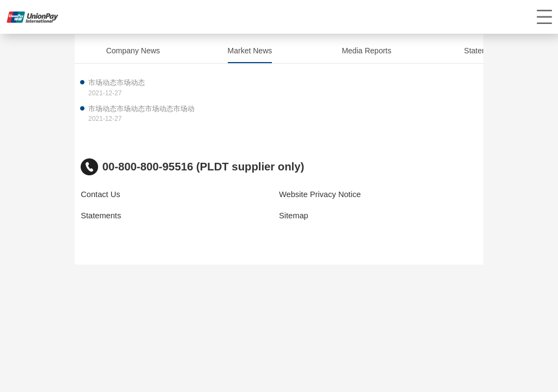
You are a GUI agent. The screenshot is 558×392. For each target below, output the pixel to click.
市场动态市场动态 (117, 82)
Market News (250, 51)
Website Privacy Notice (320, 194)
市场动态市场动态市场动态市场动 (141, 109)
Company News (133, 51)
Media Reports (366, 51)
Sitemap (294, 216)
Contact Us (100, 194)
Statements (484, 51)
